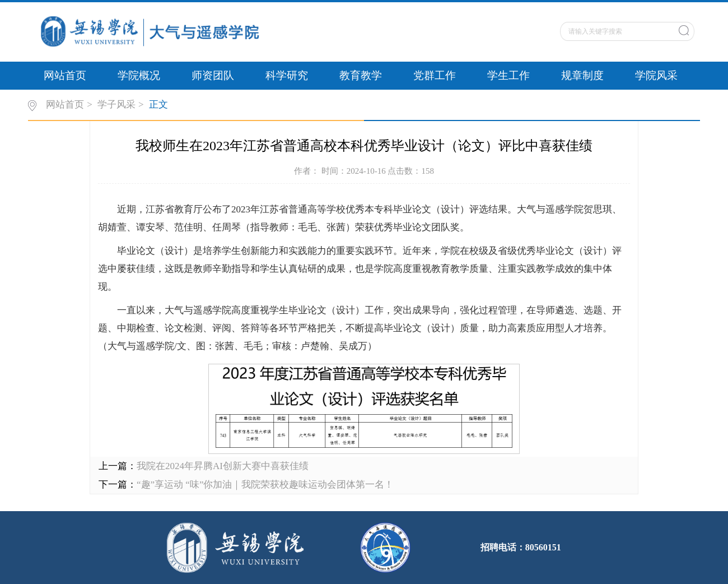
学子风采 (116, 105)
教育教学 (361, 75)
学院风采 (656, 75)
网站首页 (65, 75)
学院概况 (139, 75)
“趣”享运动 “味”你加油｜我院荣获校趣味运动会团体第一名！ (265, 485)
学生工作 (508, 75)
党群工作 (435, 75)
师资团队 (213, 75)
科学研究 (287, 75)
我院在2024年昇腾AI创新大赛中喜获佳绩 (223, 466)
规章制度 (582, 75)
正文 (158, 105)
